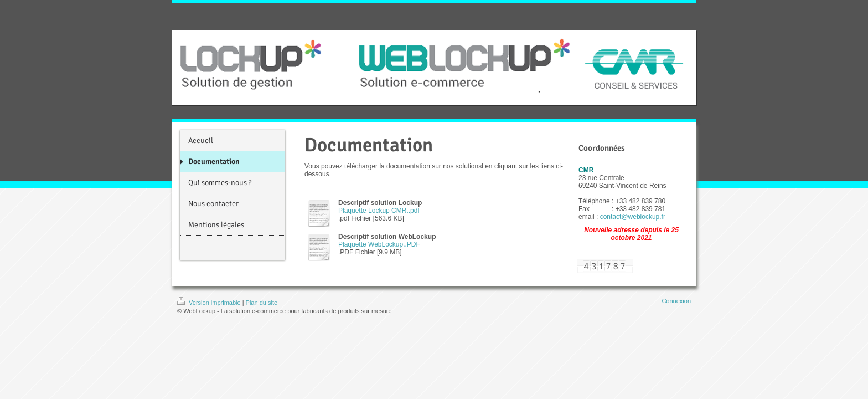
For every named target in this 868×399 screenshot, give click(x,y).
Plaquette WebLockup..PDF (379, 244)
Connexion (676, 301)
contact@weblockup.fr (633, 217)
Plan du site (262, 303)
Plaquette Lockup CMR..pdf (379, 211)
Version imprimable (210, 303)
